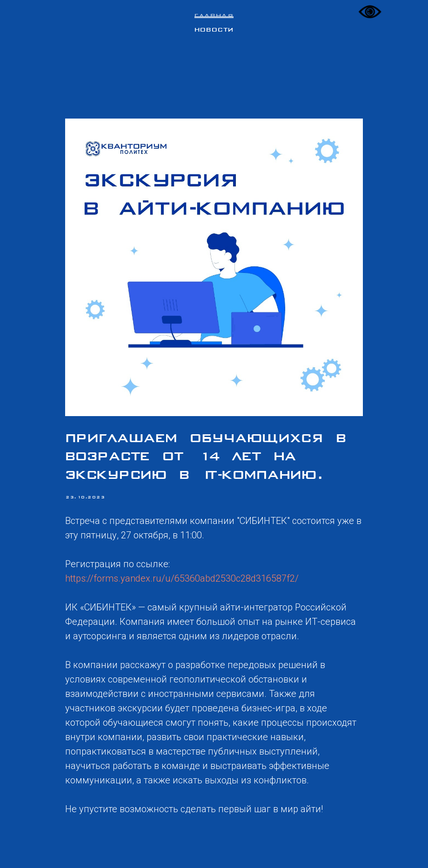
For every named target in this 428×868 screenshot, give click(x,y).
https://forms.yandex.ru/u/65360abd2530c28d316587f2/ (182, 578)
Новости (214, 30)
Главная (214, 16)
